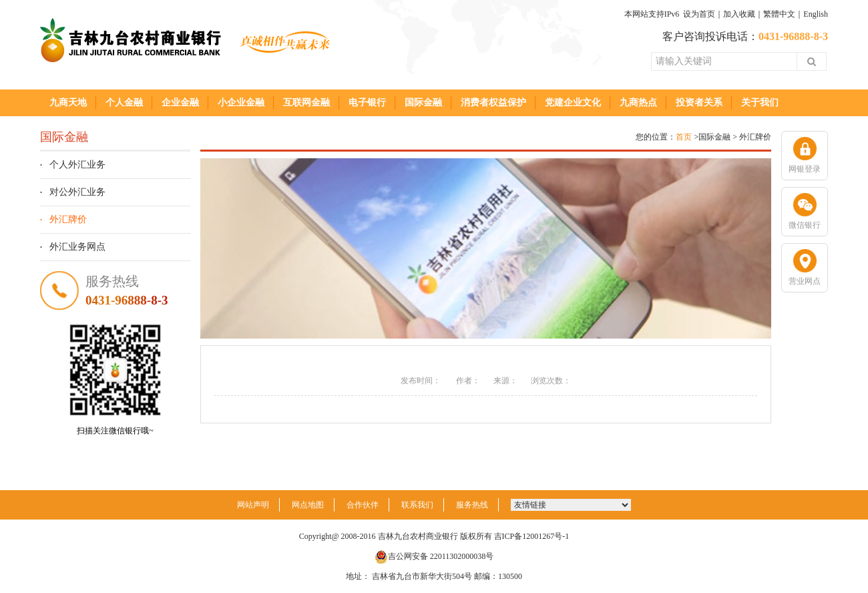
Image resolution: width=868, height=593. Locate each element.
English (816, 14)
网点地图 (308, 505)
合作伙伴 (363, 505)
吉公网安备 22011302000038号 (434, 556)
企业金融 (180, 103)
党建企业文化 (573, 103)
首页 (684, 137)
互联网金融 (306, 103)
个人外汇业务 (77, 165)
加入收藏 (739, 14)
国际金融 (423, 103)
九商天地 (68, 103)
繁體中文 (779, 14)
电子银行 (367, 103)
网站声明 (253, 505)
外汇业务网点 (77, 247)
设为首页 (699, 14)
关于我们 (760, 103)
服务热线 (472, 505)
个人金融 (124, 103)
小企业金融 (241, 103)
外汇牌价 (68, 219)
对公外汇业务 (77, 192)
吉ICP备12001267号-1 (532, 536)
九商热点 (638, 103)
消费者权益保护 (493, 103)
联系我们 (417, 505)
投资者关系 (699, 103)
